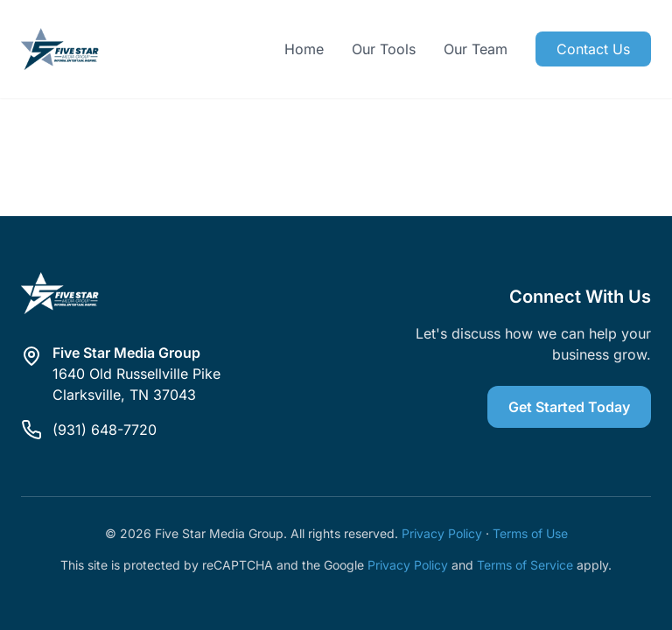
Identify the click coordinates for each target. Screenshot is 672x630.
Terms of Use (530, 533)
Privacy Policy (442, 533)
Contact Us (593, 49)
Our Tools (384, 49)
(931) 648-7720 (105, 430)
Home (304, 49)
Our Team (476, 49)
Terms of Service (525, 565)
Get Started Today (569, 407)
